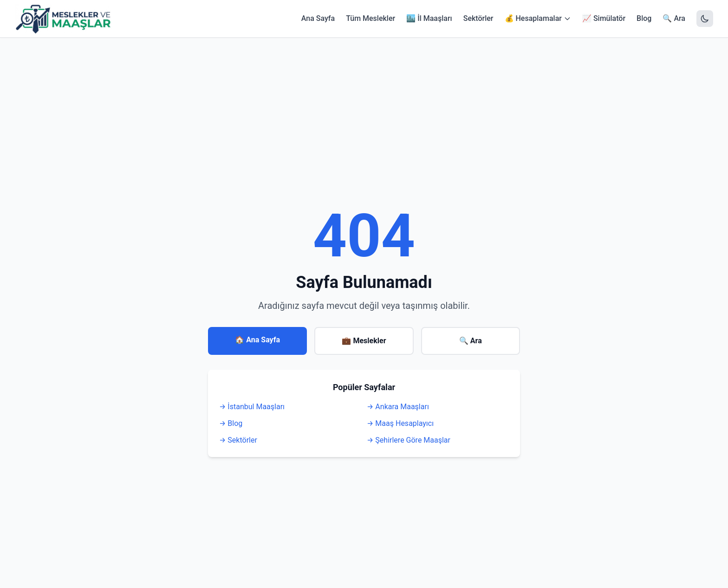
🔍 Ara (674, 18)
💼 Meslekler (364, 341)
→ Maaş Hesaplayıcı (400, 423)
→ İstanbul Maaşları (252, 407)
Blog (644, 18)
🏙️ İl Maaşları (429, 18)
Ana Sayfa (318, 18)
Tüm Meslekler (370, 18)
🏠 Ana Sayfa (257, 340)
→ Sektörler (238, 440)
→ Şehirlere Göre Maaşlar (409, 440)
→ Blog (231, 423)
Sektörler (478, 18)
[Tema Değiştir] (705, 19)
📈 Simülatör (604, 18)
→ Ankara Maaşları (398, 407)
